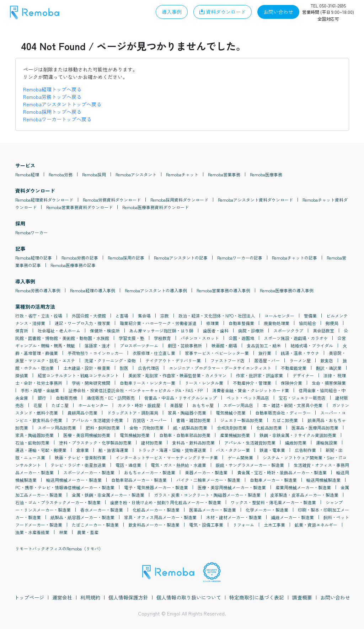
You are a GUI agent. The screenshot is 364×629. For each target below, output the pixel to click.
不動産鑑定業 (294, 368)
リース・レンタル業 (204, 383)
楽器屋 (176, 405)
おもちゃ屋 (203, 405)
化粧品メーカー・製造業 (156, 510)
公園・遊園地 (241, 338)
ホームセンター (93, 405)
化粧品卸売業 (269, 428)
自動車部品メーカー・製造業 (139, 480)
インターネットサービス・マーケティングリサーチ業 (167, 457)
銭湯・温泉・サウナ (300, 353)
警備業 (310, 316)
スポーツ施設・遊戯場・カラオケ (296, 338)
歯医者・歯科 (216, 331)
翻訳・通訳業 (329, 368)
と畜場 (122, 316)
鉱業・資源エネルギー (316, 525)
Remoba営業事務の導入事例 (223, 290)
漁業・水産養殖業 (32, 532)
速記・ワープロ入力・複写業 (82, 323)
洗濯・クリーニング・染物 (110, 360)
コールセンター (279, 316)
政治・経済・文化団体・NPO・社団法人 (217, 316)
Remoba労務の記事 (80, 258)
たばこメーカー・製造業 (95, 525)
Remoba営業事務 (224, 174)
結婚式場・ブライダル (312, 345)
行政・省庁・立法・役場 (39, 316)
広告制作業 (305, 450)
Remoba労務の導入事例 (38, 290)
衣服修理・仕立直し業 (154, 353)
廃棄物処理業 (277, 323)
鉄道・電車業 (272, 450)
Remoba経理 (27, 174)
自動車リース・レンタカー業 (148, 383)
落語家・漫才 (97, 345)
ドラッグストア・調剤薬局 (133, 413)
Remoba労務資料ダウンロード (112, 200)
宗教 (165, 316)
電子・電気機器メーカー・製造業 (156, 487)
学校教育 (162, 338)
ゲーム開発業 (240, 457)
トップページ (29, 597)
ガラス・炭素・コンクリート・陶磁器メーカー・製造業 (207, 495)
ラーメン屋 (300, 360)
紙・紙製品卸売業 (190, 428)
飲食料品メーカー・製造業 (154, 525)
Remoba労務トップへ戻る (52, 97)
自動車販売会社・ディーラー (283, 413)
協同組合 (307, 323)
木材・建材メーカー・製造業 (234, 517)
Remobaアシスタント (136, 174)
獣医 (124, 368)
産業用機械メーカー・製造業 (303, 487)
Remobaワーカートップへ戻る (57, 119)
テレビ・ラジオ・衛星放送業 (78, 465)
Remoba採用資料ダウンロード (179, 200)
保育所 (22, 331)
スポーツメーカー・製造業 (89, 472)
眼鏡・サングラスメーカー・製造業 (250, 465)
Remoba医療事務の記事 (73, 265)
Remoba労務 (61, 174)
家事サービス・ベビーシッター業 (217, 353)
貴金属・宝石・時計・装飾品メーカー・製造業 (282, 472)
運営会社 (62, 597)
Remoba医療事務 (266, 174)
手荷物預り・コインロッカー (95, 353)
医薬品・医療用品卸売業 (315, 428)
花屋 (38, 405)
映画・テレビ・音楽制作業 (80, 457)
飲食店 (327, 360)
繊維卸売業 (296, 443)
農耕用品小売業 (82, 413)
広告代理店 (149, 368)
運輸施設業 (327, 443)
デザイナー (303, 375)
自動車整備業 (241, 323)
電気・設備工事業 (206, 525)
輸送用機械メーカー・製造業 (74, 480)
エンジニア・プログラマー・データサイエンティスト (220, 368)
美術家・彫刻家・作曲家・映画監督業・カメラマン (177, 375)
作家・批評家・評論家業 (259, 375)
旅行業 (265, 353)
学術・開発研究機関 (91, 383)
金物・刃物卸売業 (146, 428)
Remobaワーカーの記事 (240, 258)
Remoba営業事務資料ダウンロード (79, 207)
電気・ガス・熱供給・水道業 (178, 465)
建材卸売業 (152, 443)
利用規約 (90, 597)
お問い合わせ (335, 597)
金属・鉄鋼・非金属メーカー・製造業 (108, 495)
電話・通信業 (128, 465)
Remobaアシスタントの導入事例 (156, 290)
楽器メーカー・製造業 (206, 472)
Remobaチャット (182, 174)
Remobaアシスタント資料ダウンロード (255, 200)
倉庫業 (82, 450)
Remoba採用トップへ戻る (52, 112)
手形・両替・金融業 (40, 390)
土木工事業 (274, 525)
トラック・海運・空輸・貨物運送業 (172, 450)
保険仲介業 (291, 383)
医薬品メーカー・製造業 (213, 510)
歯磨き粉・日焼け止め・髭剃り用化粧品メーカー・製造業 (166, 502)
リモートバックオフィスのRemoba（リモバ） (59, 548)
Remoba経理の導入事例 (93, 290)
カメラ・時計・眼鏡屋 (139, 405)
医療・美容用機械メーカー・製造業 (232, 487)
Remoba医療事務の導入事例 (287, 290)
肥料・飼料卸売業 (103, 428)
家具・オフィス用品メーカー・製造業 (160, 517)
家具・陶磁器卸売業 (34, 435)
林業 (63, 532)
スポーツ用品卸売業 (57, 428)
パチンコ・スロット (200, 338)
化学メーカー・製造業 (267, 510)
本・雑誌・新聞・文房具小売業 (293, 405)
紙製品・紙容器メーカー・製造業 (82, 517)
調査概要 (302, 597)
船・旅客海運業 (113, 450)
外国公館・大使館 (89, 316)
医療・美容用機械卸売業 (87, 435)
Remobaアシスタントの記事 (181, 258)
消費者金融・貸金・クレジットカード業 (251, 390)
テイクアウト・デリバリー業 (173, 360)
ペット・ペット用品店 (248, 398)
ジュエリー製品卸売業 (241, 420)
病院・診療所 (251, 331)
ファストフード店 (227, 360)
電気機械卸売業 (135, 435)
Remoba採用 (94, 174)
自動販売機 (66, 398)
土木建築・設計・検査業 (87, 368)
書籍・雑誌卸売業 (193, 420)
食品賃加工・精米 (264, 345)
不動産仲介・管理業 (252, 383)
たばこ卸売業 (285, 420)
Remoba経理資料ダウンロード (44, 200)
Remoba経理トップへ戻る (52, 89)
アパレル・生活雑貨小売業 (97, 420)
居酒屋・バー (267, 360)
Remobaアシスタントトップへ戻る (62, 104)
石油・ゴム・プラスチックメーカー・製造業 (58, 502)
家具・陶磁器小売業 (187, 413)
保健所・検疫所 (105, 331)
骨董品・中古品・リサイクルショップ (181, 398)
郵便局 (332, 323)
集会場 (144, 316)
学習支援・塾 (132, 338)
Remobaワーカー (31, 232)
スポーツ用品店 (238, 405)
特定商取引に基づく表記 (257, 597)
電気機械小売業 (231, 413)
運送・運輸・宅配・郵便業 (41, 450)
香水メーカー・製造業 (102, 510)
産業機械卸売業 (235, 435)
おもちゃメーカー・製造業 (150, 472)
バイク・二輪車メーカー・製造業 (208, 480)
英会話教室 (323, 331)
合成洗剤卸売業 (232, 428)
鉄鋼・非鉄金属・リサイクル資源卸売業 (298, 435)
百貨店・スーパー (150, 420)
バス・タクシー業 (233, 450)
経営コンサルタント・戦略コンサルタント (78, 375)
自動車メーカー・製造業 (273, 480)
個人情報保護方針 (128, 597)
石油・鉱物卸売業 (32, 443)
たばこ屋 (60, 405)
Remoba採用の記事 (126, 258)
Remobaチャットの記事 (295, 258)
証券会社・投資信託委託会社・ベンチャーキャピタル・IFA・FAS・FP (136, 390)
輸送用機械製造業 (323, 480)
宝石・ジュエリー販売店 (302, 398)
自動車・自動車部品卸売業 (185, 435)
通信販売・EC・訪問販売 (111, 398)
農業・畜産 (88, 532)
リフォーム (243, 525)
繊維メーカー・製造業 (293, 517)
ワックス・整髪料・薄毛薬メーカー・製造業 (273, 502)
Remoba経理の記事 (34, 258)
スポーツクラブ (288, 331)
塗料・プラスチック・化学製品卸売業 (95, 443)
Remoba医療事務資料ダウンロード (156, 207)
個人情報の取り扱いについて (189, 597)
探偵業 (22, 375)
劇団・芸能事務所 (185, 345)
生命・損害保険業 (329, 383)
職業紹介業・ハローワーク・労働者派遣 (158, 323)
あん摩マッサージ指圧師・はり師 (161, 331)
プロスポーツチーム (139, 345)
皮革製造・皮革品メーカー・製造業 (304, 495)
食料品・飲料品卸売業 (193, 443)
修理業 (213, 323)
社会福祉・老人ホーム (59, 331)
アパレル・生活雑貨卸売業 (250, 443)
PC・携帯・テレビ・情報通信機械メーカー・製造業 (65, 487)
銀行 (42, 398)
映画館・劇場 (224, 345)
